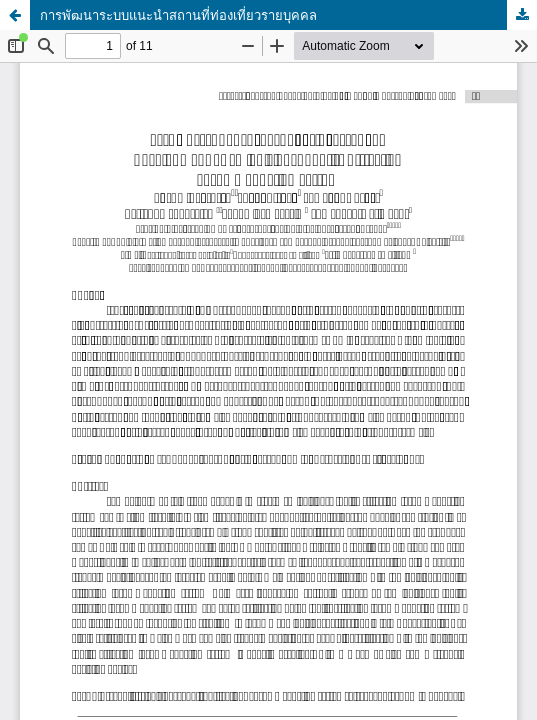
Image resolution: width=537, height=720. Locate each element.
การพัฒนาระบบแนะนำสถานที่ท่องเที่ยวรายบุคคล (178, 15)
